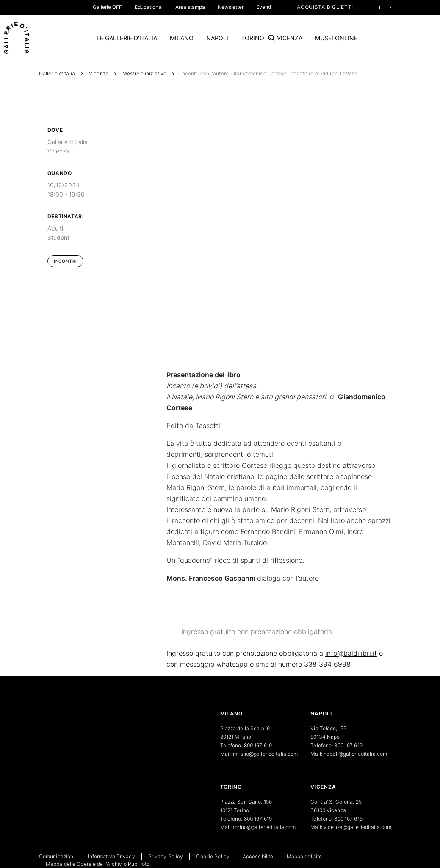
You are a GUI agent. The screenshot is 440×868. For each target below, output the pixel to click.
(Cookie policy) (212, 476)
